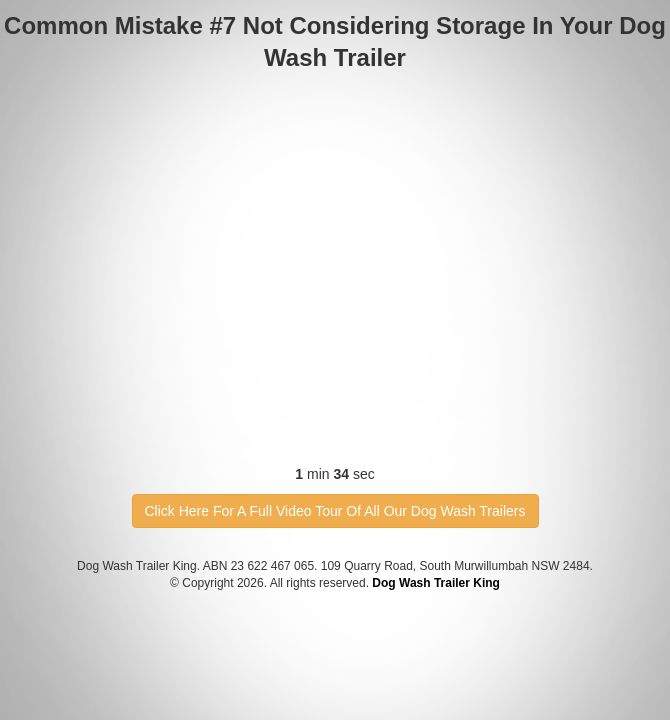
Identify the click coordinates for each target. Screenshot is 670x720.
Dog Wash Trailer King (436, 583)
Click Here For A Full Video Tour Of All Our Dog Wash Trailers (335, 511)
